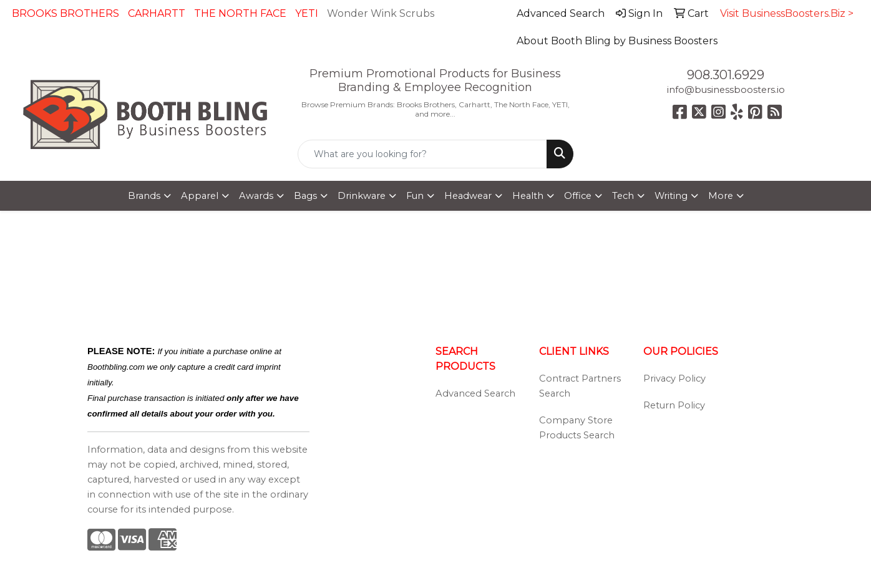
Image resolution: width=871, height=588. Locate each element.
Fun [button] (415, 196)
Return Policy (674, 405)
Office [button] (578, 196)
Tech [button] (623, 196)
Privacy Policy (674, 378)
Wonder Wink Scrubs (381, 13)
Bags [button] (305, 196)
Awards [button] (256, 196)
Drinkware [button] (362, 196)
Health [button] (528, 196)
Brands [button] (144, 196)
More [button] (721, 196)
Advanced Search (475, 393)
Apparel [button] (200, 196)
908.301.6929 (726, 75)
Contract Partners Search (580, 386)
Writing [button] (671, 196)
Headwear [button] (468, 196)
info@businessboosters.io (726, 90)
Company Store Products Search (577, 428)
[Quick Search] (422, 154)
